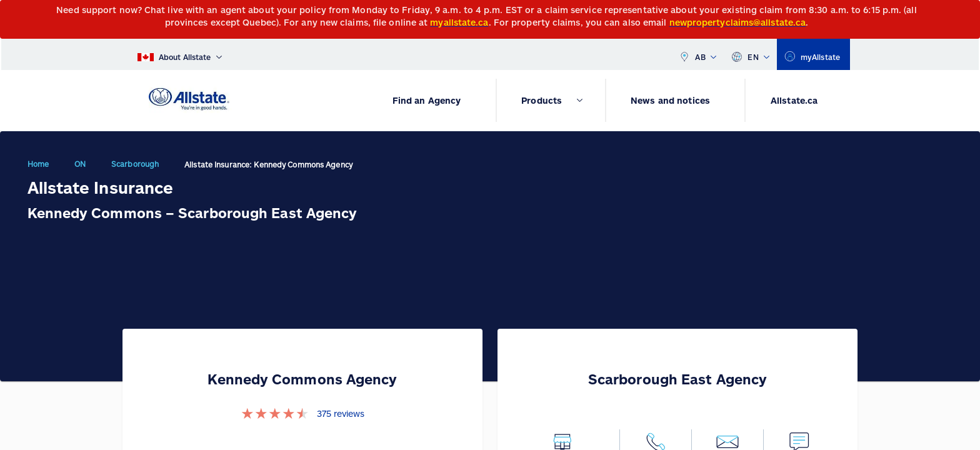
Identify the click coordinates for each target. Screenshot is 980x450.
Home (38, 164)
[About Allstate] (180, 54)
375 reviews (341, 413)
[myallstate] (813, 54)
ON (80, 164)
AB (697, 54)
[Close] (968, 13)
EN (750, 54)
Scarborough (135, 164)
